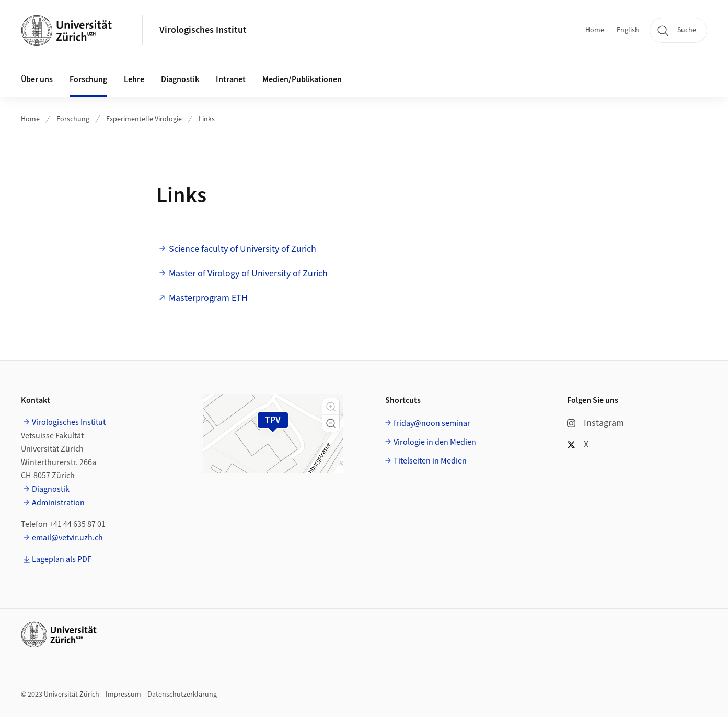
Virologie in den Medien (435, 442)
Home (595, 30)
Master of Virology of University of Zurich (248, 274)
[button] (331, 407)
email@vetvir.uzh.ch (67, 538)
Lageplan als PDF (62, 559)
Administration (58, 503)
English (628, 30)
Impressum (123, 695)
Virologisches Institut (203, 30)
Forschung (73, 119)
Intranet (231, 79)
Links (207, 119)
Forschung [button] (88, 79)
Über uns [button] (37, 79)
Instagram (596, 423)
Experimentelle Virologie (144, 119)
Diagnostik (51, 489)
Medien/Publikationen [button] (302, 79)
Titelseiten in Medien (430, 461)
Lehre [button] (134, 79)
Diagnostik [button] (180, 79)
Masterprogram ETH (208, 298)
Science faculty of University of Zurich (242, 249)
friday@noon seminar (432, 423)
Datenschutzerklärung (182, 695)
